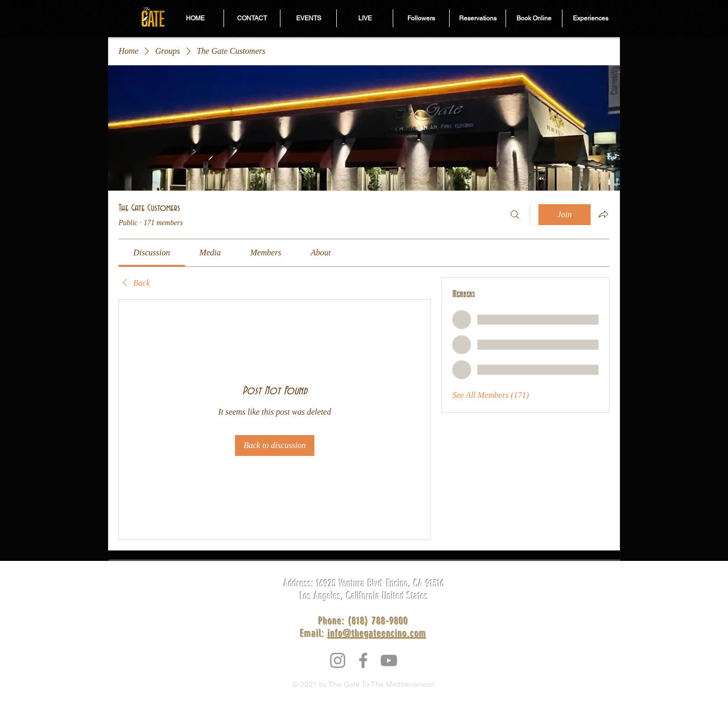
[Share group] (603, 214)
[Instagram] (338, 660)
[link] (151, 253)
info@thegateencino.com (377, 633)
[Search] (515, 215)
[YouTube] (389, 660)
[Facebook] (363, 660)
